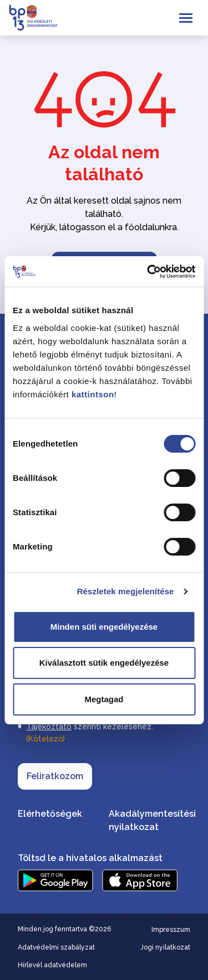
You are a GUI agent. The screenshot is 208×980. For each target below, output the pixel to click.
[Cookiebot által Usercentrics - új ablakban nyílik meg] (148, 272)
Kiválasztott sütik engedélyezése (104, 663)
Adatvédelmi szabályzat (56, 947)
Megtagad (104, 699)
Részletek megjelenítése (126, 591)
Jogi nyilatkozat (165, 947)
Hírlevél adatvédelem (52, 965)
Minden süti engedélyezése (104, 627)
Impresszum (171, 930)
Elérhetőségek (50, 814)
